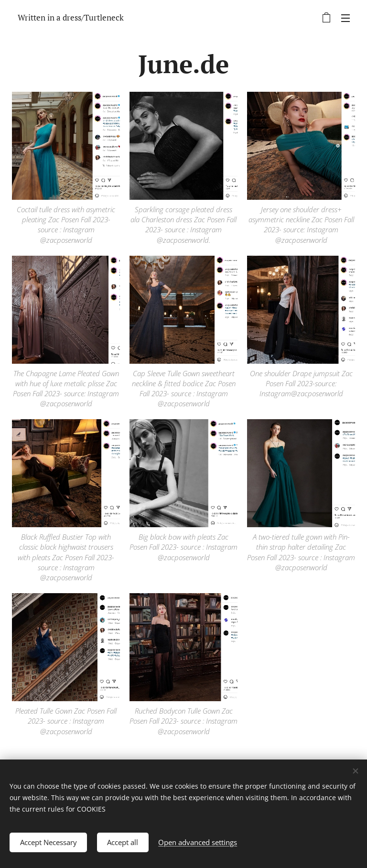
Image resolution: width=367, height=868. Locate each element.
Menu (345, 18)
